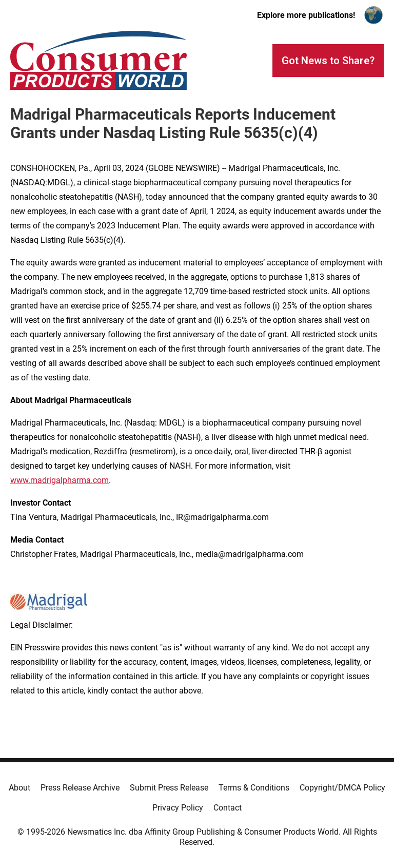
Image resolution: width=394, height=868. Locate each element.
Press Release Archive (80, 788)
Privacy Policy (178, 808)
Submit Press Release (169, 788)
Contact (228, 808)
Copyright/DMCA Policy (342, 788)
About (19, 788)
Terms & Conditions (254, 788)
